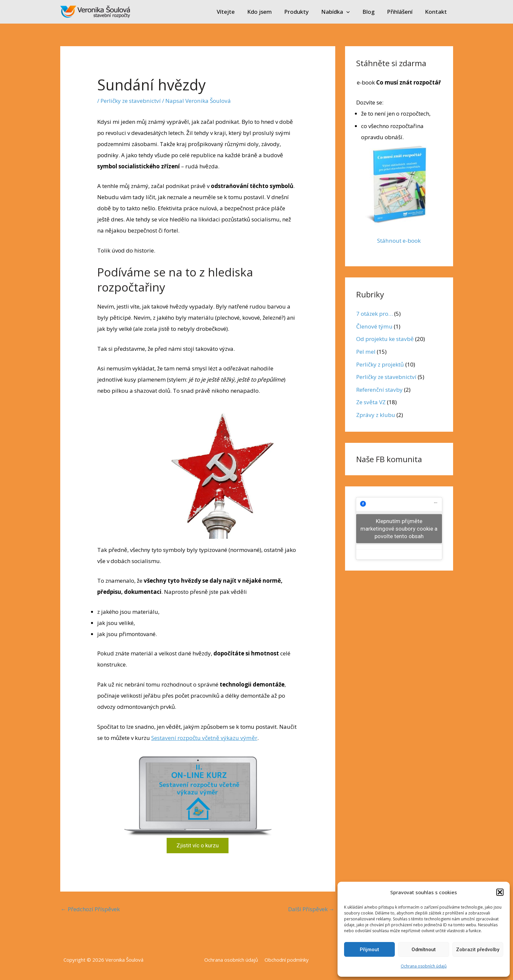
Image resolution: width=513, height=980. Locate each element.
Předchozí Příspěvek (90, 909)
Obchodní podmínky (286, 960)
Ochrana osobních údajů (424, 966)
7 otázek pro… (375, 314)
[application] (351, 12)
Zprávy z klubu (376, 414)
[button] (500, 892)
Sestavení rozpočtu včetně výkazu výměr (203, 737)
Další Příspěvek (311, 909)
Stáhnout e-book (399, 241)
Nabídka (340, 12)
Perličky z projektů (380, 364)
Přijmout (369, 950)
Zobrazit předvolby (478, 950)
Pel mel (366, 351)
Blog (372, 12)
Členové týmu (374, 326)
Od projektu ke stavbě (385, 339)
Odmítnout (424, 950)
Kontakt (437, 12)
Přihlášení (402, 12)
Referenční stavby (379, 389)
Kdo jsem (267, 12)
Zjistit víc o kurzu (198, 845)
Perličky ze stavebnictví (130, 101)
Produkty (302, 12)
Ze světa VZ (371, 401)
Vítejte (234, 12)
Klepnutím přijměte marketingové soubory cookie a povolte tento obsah (399, 527)
